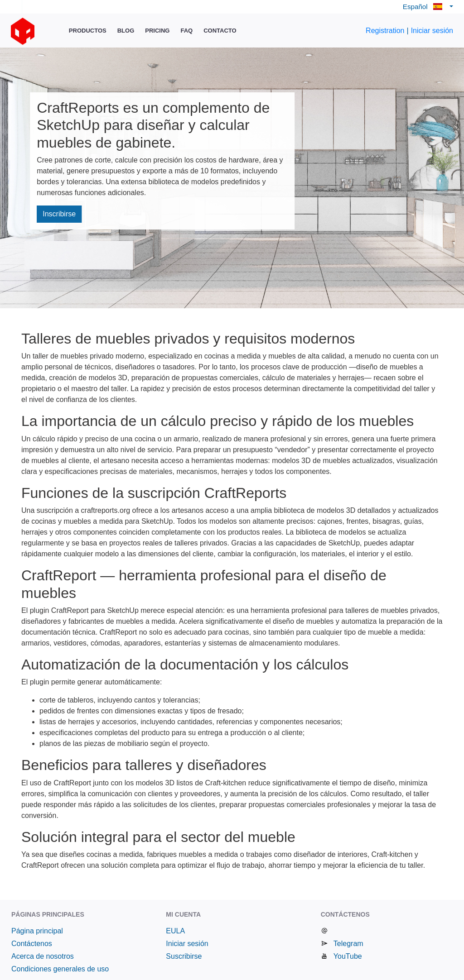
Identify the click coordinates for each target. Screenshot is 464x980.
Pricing (157, 31)
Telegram (348, 944)
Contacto (220, 31)
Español (425, 7)
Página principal (37, 931)
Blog (126, 31)
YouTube (348, 956)
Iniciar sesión (432, 31)
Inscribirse (59, 214)
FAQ (186, 31)
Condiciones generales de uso (60, 969)
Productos (88, 31)
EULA (175, 931)
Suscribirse (184, 956)
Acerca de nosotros (43, 956)
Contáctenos (32, 944)
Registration (385, 31)
